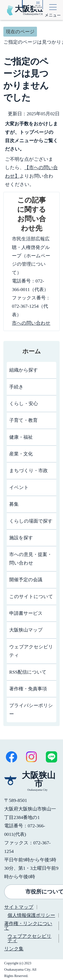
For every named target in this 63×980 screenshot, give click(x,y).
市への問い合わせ (31, 323)
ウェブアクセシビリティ (29, 938)
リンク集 (14, 949)
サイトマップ (19, 907)
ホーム (32, 351)
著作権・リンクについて (28, 926)
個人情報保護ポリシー (31, 915)
